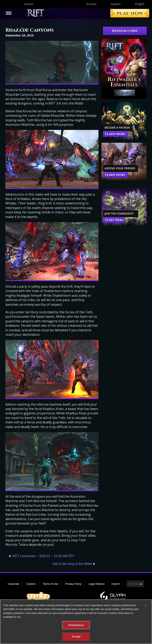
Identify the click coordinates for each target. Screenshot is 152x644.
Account (91, 4)
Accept (76, 639)
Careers (31, 584)
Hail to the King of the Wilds (72, 564)
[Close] (146, 608)
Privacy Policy (73, 584)
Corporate (14, 584)
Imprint (116, 584)
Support (115, 4)
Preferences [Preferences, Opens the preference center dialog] (76, 628)
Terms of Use (50, 584)
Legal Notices (97, 584)
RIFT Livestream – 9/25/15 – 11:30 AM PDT (43, 556)
